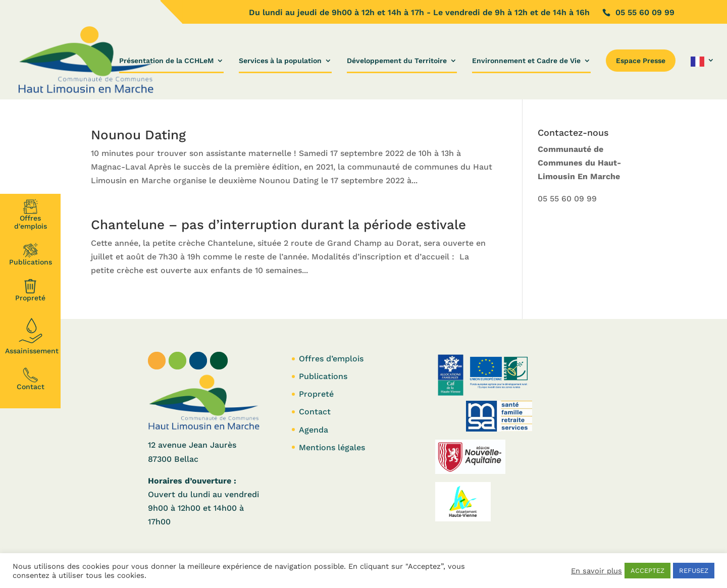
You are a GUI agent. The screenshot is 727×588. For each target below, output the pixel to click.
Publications (31, 254)
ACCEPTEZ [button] (647, 571)
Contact (31, 379)
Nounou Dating (138, 135)
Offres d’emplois (331, 359)
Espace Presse (641, 61)
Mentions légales (332, 447)
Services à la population (280, 61)
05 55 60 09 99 (567, 199)
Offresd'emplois (31, 215)
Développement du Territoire (397, 61)
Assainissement (32, 335)
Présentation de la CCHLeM (166, 61)
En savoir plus (596, 571)
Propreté (30, 290)
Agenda (314, 430)
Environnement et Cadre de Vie (526, 61)
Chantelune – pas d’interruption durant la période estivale (278, 225)
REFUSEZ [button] (694, 571)
